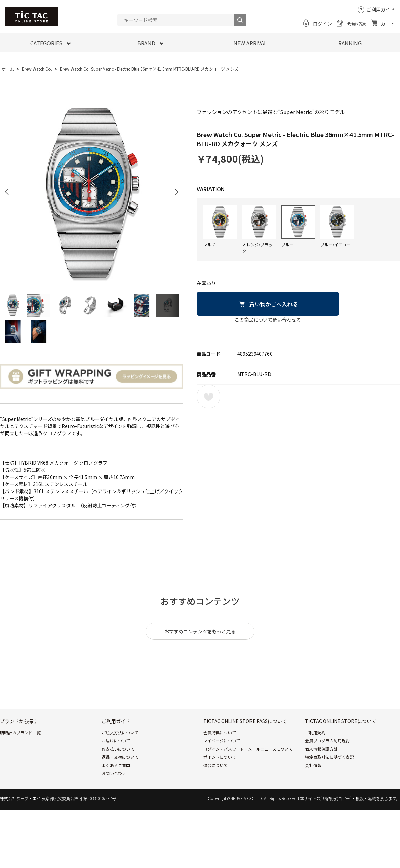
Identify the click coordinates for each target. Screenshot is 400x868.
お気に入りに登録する (208, 397)
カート (388, 24)
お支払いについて (118, 749)
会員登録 (356, 24)
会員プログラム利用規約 (327, 741)
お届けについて (116, 741)
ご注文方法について (120, 732)
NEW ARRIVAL (250, 43)
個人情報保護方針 (321, 749)
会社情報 (313, 765)
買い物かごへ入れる (274, 304)
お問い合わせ (114, 773)
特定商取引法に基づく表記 (329, 757)
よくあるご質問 (116, 765)
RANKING (350, 43)
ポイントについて (220, 757)
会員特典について (220, 732)
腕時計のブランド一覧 (20, 732)
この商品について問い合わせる (268, 320)
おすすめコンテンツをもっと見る (200, 631)
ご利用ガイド (381, 9)
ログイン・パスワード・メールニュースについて (248, 749)
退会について (216, 765)
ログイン (322, 24)
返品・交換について (120, 757)
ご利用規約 (315, 732)
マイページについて (222, 741)
